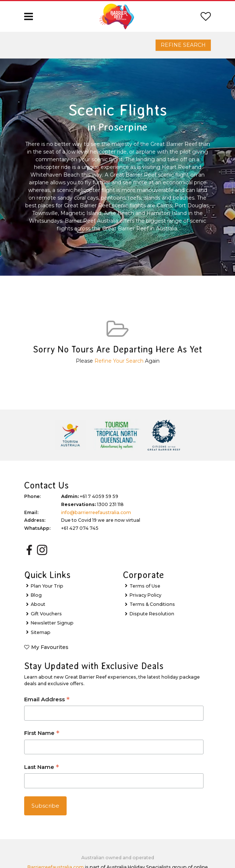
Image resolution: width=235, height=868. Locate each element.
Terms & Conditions (152, 604)
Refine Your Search (119, 361)
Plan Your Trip (47, 586)
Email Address (47, 700)
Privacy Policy (146, 595)
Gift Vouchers (46, 614)
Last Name (42, 768)
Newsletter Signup (52, 623)
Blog (36, 595)
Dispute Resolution (152, 614)
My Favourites (50, 647)
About (38, 604)
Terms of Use (145, 586)
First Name (42, 734)
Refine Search (183, 45)
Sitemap (41, 632)
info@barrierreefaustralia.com (96, 512)
